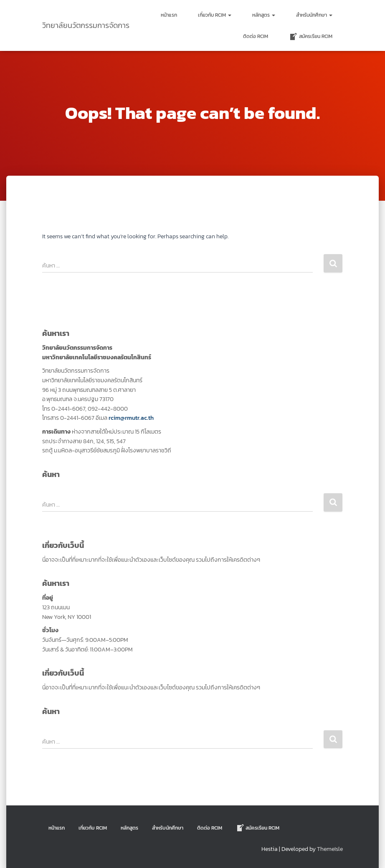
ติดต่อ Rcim (256, 36)
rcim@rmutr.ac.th (131, 418)
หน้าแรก (169, 15)
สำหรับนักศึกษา (314, 15)
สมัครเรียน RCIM (311, 37)
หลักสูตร (264, 15)
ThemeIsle (330, 849)
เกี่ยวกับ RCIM (215, 15)
